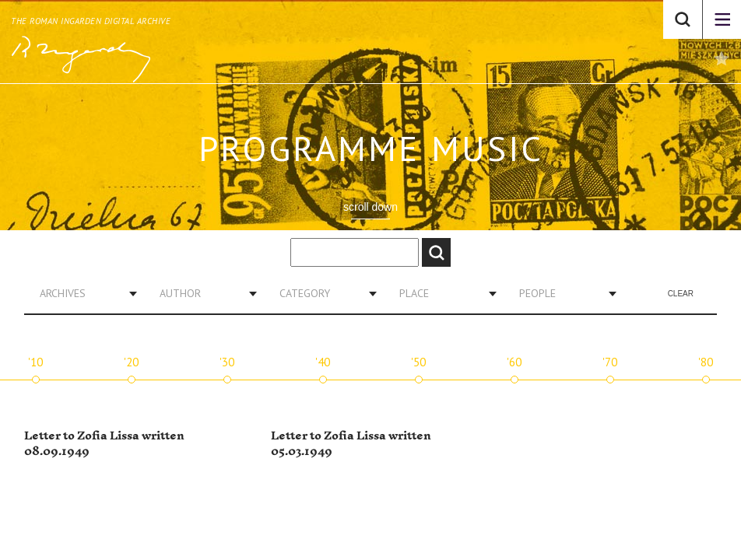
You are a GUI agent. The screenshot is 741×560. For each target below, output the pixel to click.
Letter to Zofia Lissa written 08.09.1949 (104, 444)
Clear (681, 294)
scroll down (370, 207)
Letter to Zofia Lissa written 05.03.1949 (351, 444)
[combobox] (83, 293)
